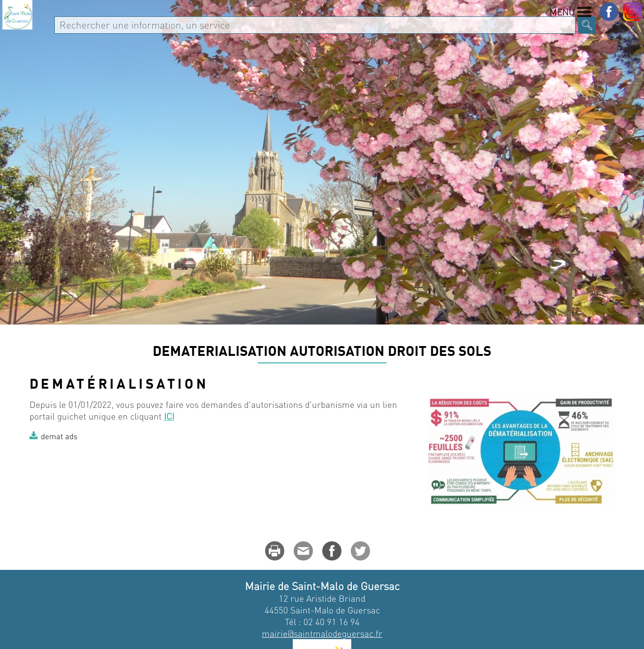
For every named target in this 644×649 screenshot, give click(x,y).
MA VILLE (112, 31)
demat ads (59, 496)
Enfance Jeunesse (351, 31)
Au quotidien (262, 31)
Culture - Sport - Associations (481, 31)
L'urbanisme (156, 380)
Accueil (44, 380)
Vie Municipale (181, 31)
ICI (169, 476)
